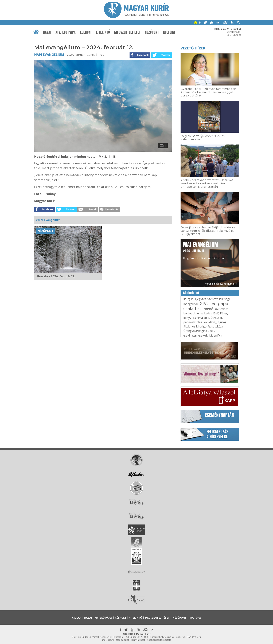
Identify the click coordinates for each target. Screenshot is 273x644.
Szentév (212, 299)
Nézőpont (152, 32)
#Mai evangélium (48, 220)
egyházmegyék (196, 335)
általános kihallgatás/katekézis (204, 326)
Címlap (77, 618)
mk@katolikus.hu (166, 637)
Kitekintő (103, 32)
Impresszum (108, 640)
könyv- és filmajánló (196, 318)
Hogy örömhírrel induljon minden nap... (205, 250)
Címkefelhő (191, 293)
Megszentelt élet (127, 32)
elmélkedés (205, 313)
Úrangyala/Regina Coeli (199, 331)
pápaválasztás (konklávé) (200, 322)
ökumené (205, 309)
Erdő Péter (220, 313)
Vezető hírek (193, 48)
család (190, 308)
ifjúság (222, 322)
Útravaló (216, 318)
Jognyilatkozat (138, 640)
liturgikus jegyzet (195, 299)
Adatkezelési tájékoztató (159, 640)
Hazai (47, 32)
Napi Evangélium (49, 54)
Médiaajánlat (122, 640)
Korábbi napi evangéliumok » (221, 284)
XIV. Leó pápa (66, 32)
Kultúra (169, 32)
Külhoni (86, 32)
